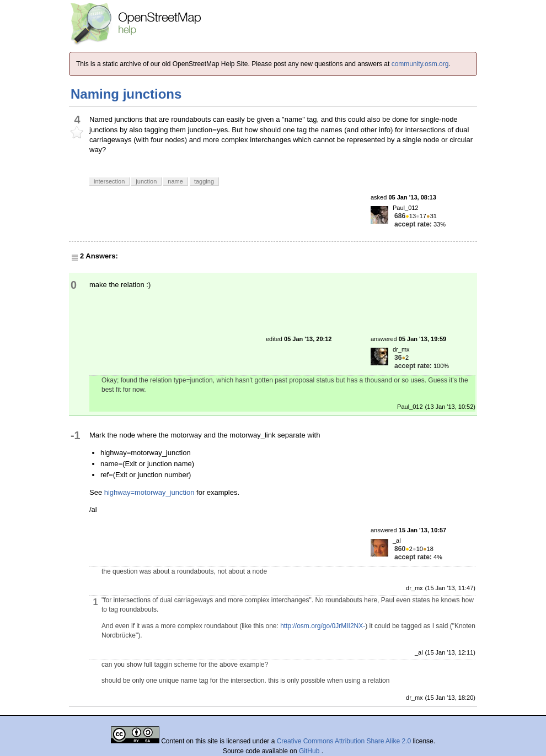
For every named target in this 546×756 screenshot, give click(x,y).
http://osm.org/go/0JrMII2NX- (323, 626)
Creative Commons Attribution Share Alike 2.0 (344, 741)
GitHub (310, 751)
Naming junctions (126, 94)
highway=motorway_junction (149, 492)
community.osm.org (420, 64)
